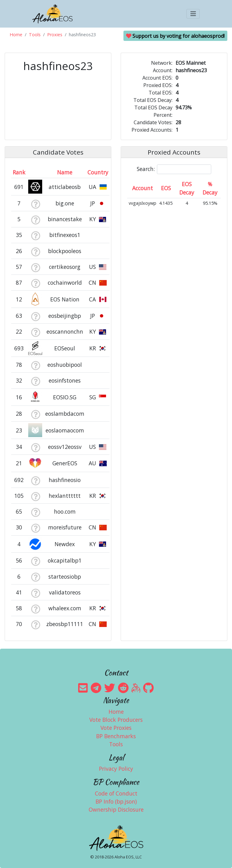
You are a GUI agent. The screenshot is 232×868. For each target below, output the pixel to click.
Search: (174, 169)
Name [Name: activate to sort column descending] (65, 172)
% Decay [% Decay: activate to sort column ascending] (210, 188)
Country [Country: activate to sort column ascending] (98, 172)
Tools (35, 35)
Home (16, 35)
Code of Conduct (116, 793)
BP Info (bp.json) (116, 801)
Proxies (55, 35)
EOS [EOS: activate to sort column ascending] (166, 188)
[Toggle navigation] (193, 14)
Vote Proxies (116, 728)
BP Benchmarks (116, 736)
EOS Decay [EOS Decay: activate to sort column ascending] (187, 188)
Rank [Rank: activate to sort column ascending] (19, 172)
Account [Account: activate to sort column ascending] (143, 188)
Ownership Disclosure (116, 809)
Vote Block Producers (116, 720)
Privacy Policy (116, 769)
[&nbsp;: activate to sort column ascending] (36, 172)
